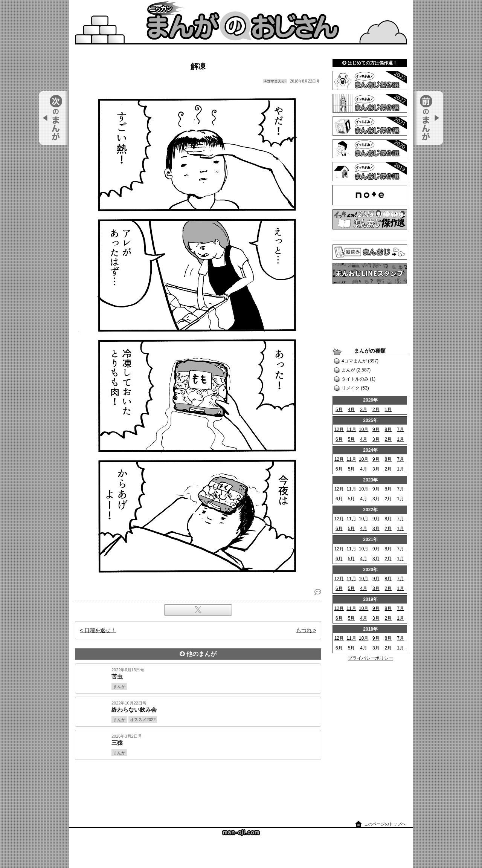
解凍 (198, 66)
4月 (352, 410)
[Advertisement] (198, 785)
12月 (339, 429)
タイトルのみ (355, 379)
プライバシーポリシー (371, 658)
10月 (364, 429)
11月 (351, 429)
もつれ (304, 630)
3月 (364, 410)
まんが (348, 370)
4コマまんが (354, 361)
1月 (388, 410)
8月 (388, 429)
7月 (400, 429)
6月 (339, 439)
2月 (376, 410)
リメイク (351, 388)
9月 (376, 429)
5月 (339, 410)
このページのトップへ (385, 824)
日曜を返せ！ (100, 630)
